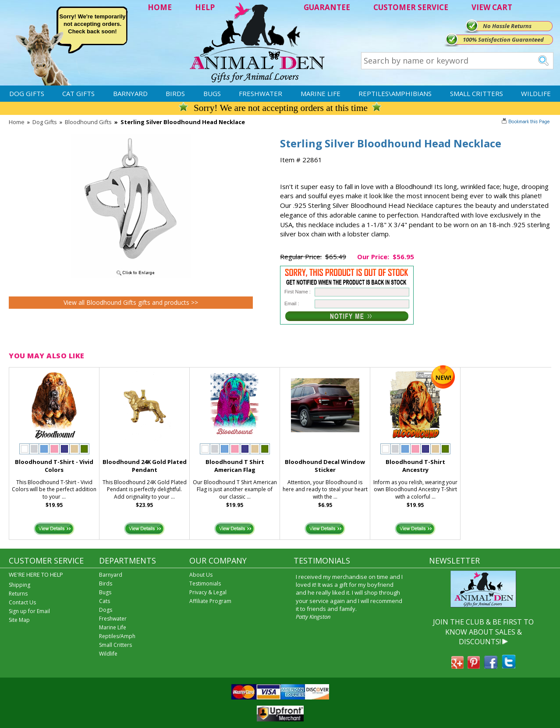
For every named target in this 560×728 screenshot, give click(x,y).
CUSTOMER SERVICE (411, 7)
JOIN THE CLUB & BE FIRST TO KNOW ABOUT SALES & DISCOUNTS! (483, 632)
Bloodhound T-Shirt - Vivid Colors (54, 466)
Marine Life (321, 93)
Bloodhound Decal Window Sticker (325, 466)
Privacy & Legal (208, 592)
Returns (18, 594)
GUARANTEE (327, 7)
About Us (201, 575)
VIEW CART (492, 7)
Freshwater (261, 93)
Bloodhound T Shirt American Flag (235, 466)
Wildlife (536, 93)
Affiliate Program (210, 601)
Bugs (212, 93)
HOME (160, 7)
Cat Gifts (78, 93)
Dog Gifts (27, 93)
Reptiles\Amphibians (395, 93)
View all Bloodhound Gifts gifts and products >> (131, 302)
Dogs (106, 610)
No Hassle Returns (507, 26)
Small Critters (477, 93)
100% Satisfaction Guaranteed (503, 39)
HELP (205, 7)
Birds (175, 93)
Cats (105, 601)
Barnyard (130, 93)
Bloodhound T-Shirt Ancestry (415, 466)
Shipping (19, 585)
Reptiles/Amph (117, 636)
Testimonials (205, 583)
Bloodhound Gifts (88, 122)
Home (17, 122)
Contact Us (22, 602)
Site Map (19, 620)
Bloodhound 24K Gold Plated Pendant (145, 466)
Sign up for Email (29, 611)
